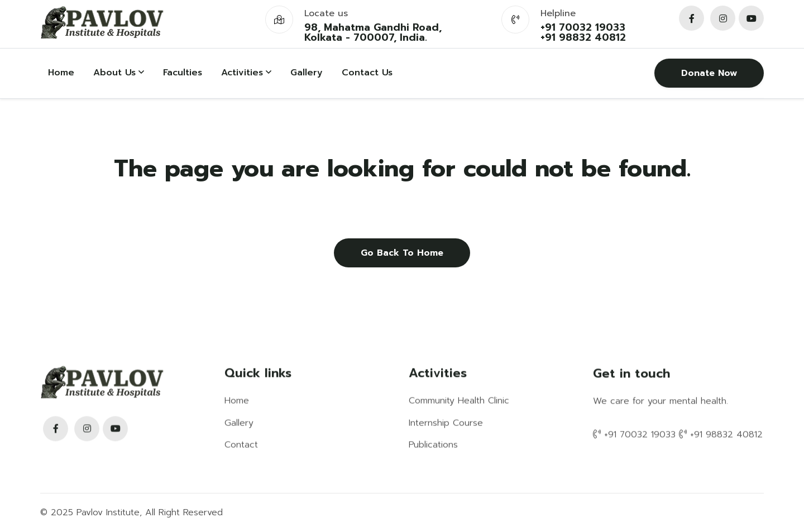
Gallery (307, 73)
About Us (119, 73)
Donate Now (709, 73)
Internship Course (446, 423)
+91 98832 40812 (583, 37)
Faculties (183, 73)
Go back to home (402, 253)
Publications (433, 444)
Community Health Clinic (459, 400)
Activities (246, 73)
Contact (241, 444)
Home (61, 73)
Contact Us (367, 73)
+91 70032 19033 (583, 27)
